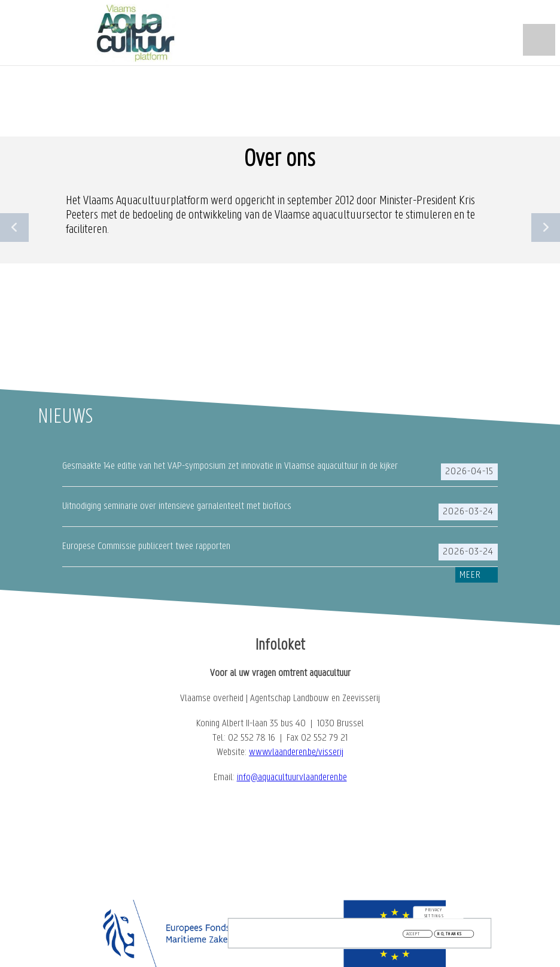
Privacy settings (434, 914)
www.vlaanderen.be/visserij (296, 752)
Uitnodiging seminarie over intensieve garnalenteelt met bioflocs (177, 506)
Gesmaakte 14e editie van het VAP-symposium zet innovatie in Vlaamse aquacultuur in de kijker (230, 466)
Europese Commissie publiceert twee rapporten (146, 546)
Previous (14, 228)
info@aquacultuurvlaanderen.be (292, 777)
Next (546, 228)
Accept (413, 936)
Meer (470, 575)
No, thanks (450, 936)
